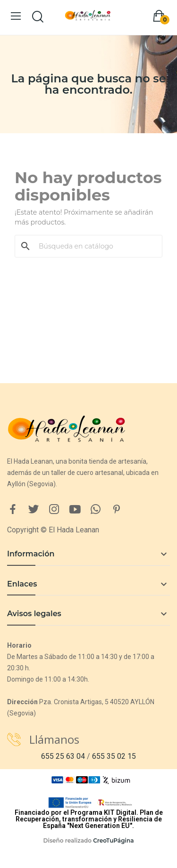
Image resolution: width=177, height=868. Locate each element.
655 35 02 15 (114, 756)
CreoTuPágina (113, 840)
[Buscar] (94, 246)
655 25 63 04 (63, 756)
